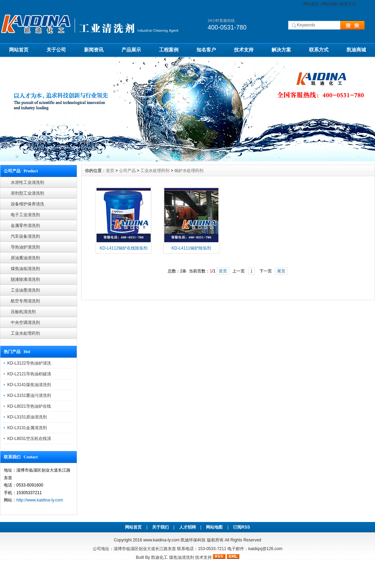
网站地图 (330, 4)
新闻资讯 (94, 50)
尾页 (281, 271)
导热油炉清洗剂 (25, 247)
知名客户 (206, 50)
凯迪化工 (159, 557)
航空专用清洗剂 (25, 301)
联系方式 (348, 4)
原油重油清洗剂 (25, 258)
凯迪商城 (356, 50)
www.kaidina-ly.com (161, 540)
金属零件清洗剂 (25, 226)
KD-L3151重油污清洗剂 (29, 395)
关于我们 (160, 527)
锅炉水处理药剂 (189, 171)
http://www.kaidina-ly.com (40, 500)
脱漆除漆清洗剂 (25, 279)
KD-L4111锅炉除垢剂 (191, 248)
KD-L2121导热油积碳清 (29, 374)
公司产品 (127, 171)
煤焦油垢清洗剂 (25, 269)
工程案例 (169, 50)
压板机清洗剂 (23, 312)
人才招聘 (187, 527)
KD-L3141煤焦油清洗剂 (29, 385)
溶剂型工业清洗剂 (27, 193)
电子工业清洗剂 (25, 215)
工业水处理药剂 (25, 333)
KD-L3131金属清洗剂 (27, 428)
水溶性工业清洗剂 (27, 182)
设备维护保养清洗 (27, 204)
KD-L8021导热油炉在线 (29, 406)
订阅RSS (241, 527)
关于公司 (56, 50)
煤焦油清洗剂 (182, 557)
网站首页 (311, 4)
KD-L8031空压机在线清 (29, 439)
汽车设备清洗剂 (25, 236)
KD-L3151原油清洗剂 (27, 417)
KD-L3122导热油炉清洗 (29, 363)
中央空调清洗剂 (25, 322)
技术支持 (244, 50)
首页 (110, 171)
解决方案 (281, 50)
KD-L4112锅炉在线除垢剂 (124, 248)
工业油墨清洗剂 (25, 290)
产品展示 (131, 50)
